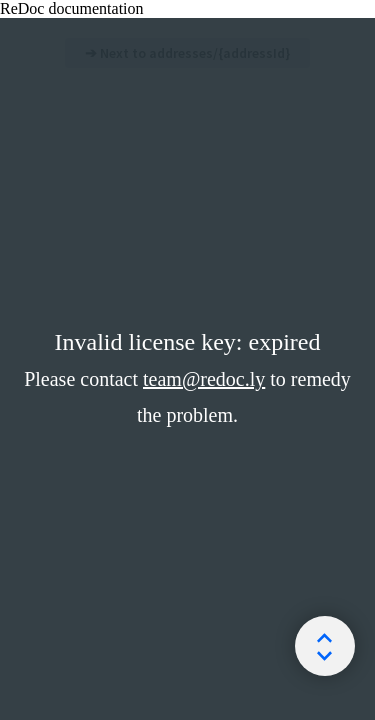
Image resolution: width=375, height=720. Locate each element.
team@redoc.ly (204, 379)
